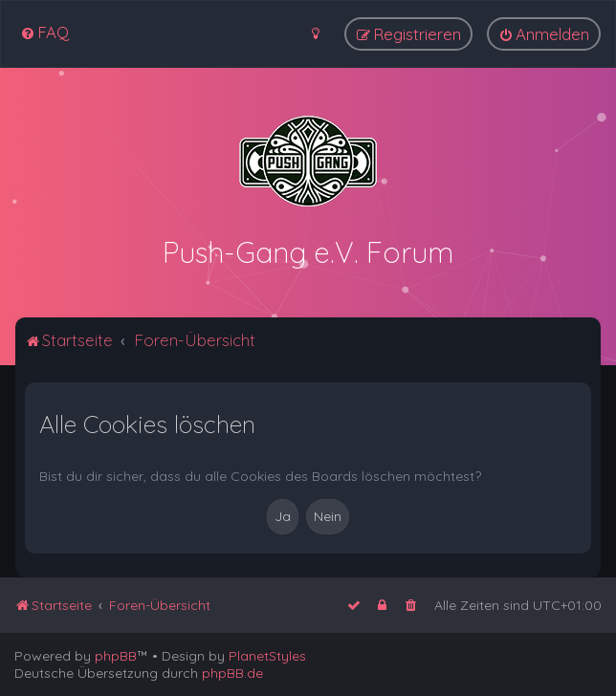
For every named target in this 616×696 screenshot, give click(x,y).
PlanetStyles (267, 656)
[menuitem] (44, 32)
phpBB (116, 656)
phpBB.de (232, 673)
